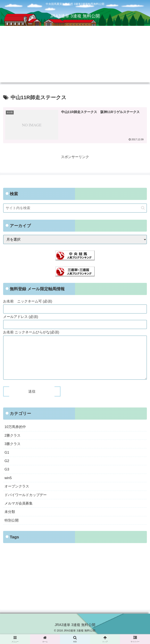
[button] (143, 208)
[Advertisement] (75, 55)
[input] (75, 208)
